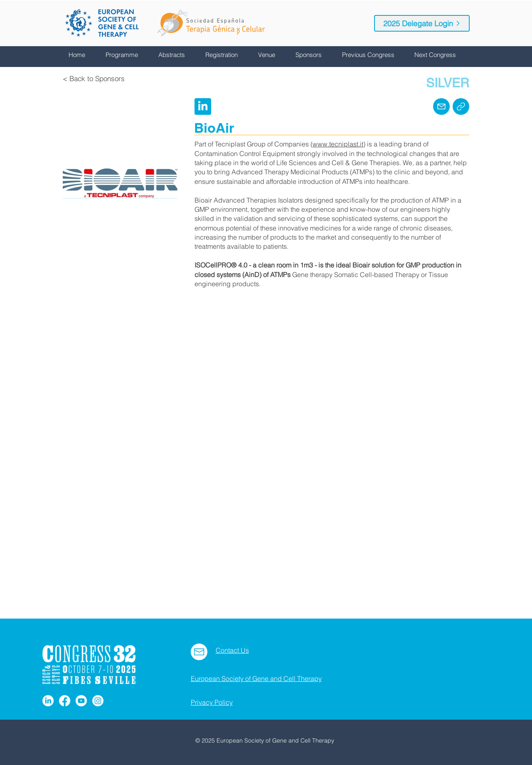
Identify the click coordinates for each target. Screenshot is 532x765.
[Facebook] (65, 701)
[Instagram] (98, 701)
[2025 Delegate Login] (422, 23)
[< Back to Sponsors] (94, 79)
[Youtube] (81, 701)
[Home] (461, 106)
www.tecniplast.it (338, 144)
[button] (126, 55)
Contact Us (232, 650)
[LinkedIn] (48, 701)
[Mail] (441, 106)
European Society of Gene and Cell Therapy (256, 678)
